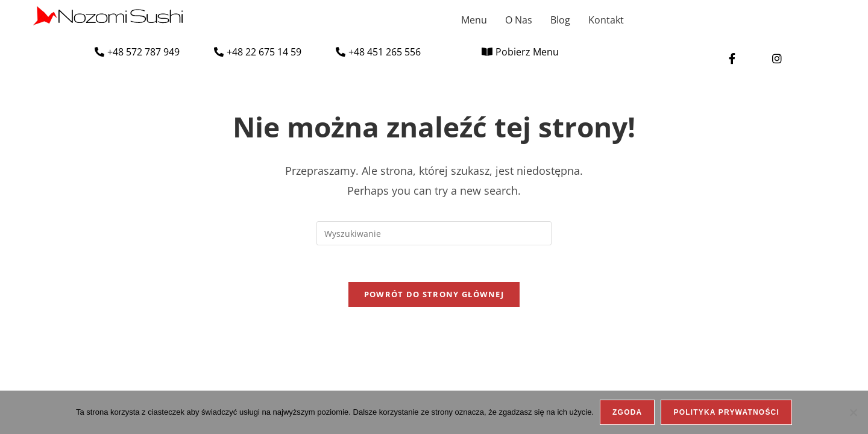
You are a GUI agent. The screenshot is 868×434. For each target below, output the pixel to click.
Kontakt (606, 20)
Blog (560, 20)
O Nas (519, 20)
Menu (474, 20)
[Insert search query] (434, 233)
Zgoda (627, 412)
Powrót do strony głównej (434, 294)
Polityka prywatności (726, 412)
